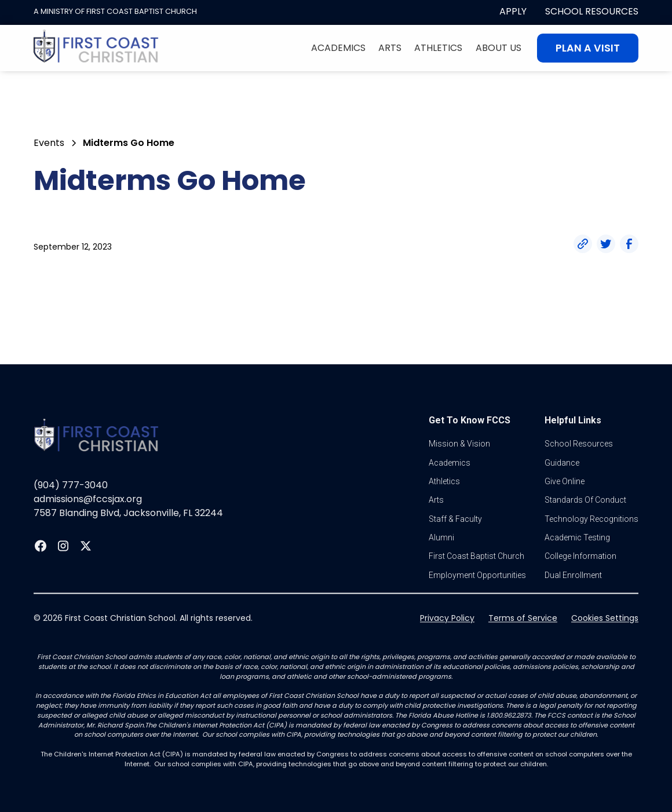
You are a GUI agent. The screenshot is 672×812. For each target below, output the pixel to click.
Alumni (441, 560)
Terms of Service (523, 641)
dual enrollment (573, 598)
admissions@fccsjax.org (88, 522)
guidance (562, 485)
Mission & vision (459, 466)
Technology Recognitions (591, 542)
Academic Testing (577, 560)
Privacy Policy (447, 641)
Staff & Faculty (455, 542)
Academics (338, 48)
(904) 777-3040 (71, 508)
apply (513, 11)
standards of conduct (585, 523)
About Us (498, 48)
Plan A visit (588, 48)
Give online (565, 504)
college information (580, 579)
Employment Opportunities (477, 598)
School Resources (592, 11)
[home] (96, 48)
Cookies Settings (605, 641)
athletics (444, 504)
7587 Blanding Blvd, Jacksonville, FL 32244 (128, 535)
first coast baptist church (476, 579)
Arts (390, 48)
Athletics (438, 48)
